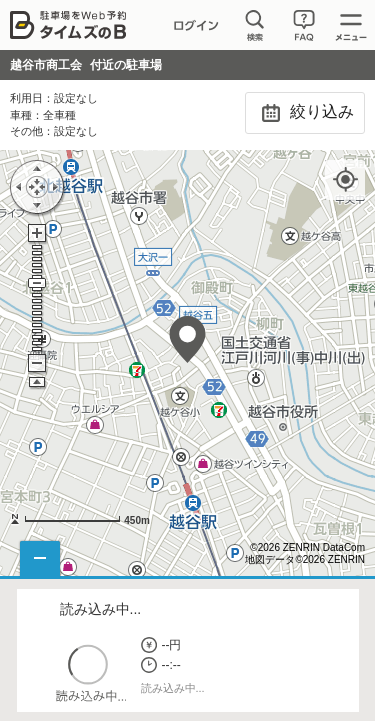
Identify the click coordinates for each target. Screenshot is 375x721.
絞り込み (304, 113)
